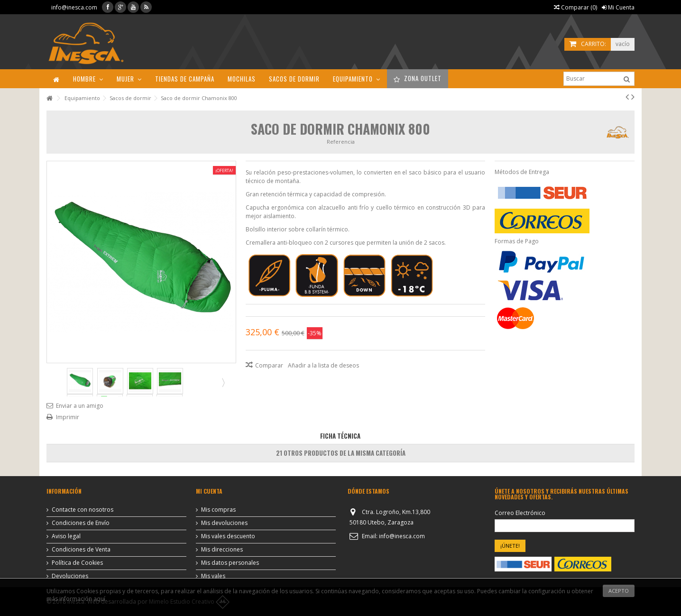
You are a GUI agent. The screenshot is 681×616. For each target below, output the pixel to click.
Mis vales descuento (228, 536)
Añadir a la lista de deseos (323, 365)
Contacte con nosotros (83, 510)
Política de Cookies (77, 563)
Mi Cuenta (618, 7)
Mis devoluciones (224, 523)
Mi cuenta (209, 491)
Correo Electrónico (520, 513)
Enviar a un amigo (80, 406)
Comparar (269, 365)
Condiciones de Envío (81, 523)
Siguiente (222, 382)
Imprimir (68, 417)
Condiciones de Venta (81, 550)
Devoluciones (70, 576)
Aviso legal (66, 536)
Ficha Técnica (340, 436)
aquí (99, 599)
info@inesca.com (74, 7)
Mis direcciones (222, 550)
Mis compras (218, 510)
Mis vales (213, 576)
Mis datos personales (230, 563)
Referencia (341, 142)
